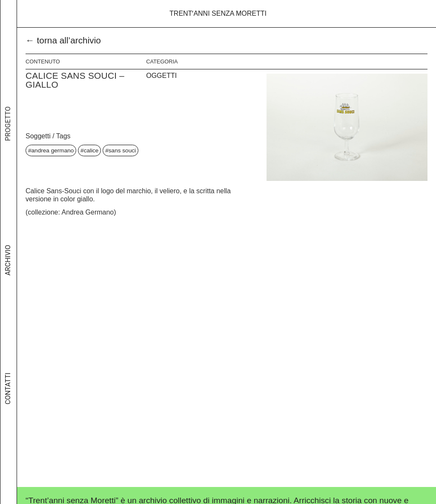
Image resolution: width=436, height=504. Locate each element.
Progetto (8, 135)
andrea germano (53, 150)
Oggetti (161, 76)
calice (91, 150)
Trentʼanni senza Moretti (218, 13)
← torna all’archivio (63, 40)
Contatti (8, 392)
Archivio (8, 268)
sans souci (122, 150)
